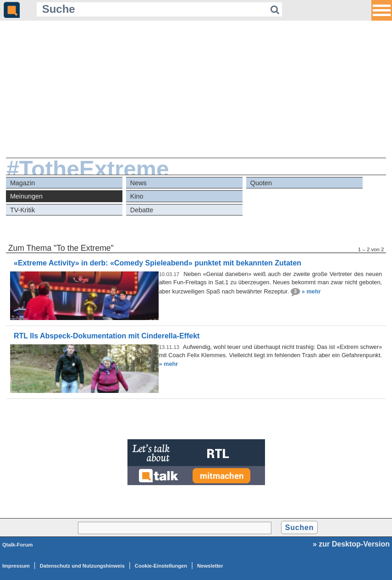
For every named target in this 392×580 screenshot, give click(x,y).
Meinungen (26, 196)
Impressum (16, 566)
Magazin (22, 183)
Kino (137, 196)
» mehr (311, 291)
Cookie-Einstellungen (161, 566)
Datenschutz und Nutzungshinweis (82, 566)
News (138, 183)
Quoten (261, 183)
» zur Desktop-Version (351, 544)
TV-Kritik (22, 210)
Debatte (142, 210)
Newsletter (210, 566)
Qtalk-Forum (18, 545)
